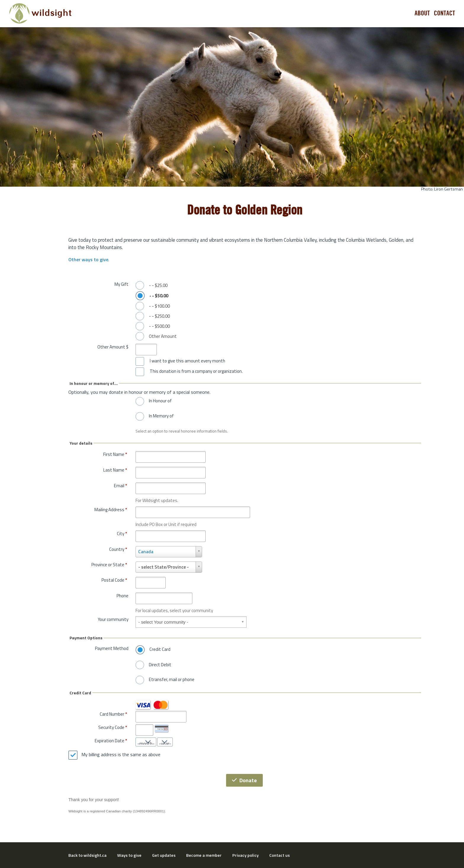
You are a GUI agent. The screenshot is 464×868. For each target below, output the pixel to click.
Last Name (115, 470)
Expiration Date (109, 741)
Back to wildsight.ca (87, 855)
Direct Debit (160, 665)
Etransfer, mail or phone (172, 680)
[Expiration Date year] (165, 742)
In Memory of (161, 416)
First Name (115, 454)
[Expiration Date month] (146, 742)
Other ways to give (88, 259)
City (122, 534)
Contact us (279, 855)
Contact (444, 13)
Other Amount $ (113, 347)
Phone (123, 596)
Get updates (164, 855)
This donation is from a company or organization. (196, 371)
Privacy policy (245, 855)
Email (120, 486)
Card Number (112, 714)
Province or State (109, 565)
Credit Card (160, 649)
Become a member (204, 855)
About (422, 13)
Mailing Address (111, 510)
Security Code (111, 727)
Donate (244, 780)
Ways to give (129, 855)
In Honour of (160, 401)
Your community (113, 619)
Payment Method (112, 648)
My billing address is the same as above (121, 755)
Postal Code (114, 580)
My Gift (121, 284)
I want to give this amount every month (187, 361)
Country (118, 549)
